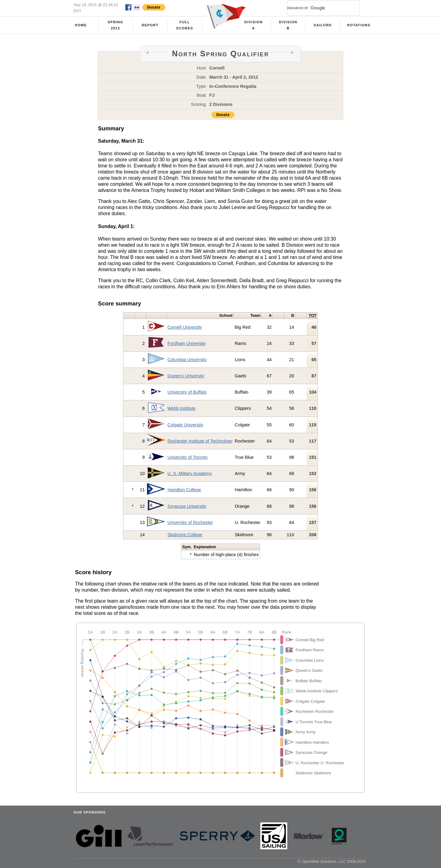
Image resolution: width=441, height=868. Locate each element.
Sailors (323, 25)
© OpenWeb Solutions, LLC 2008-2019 (332, 861)
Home (81, 25)
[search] (316, 8)
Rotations (359, 25)
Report (150, 25)
